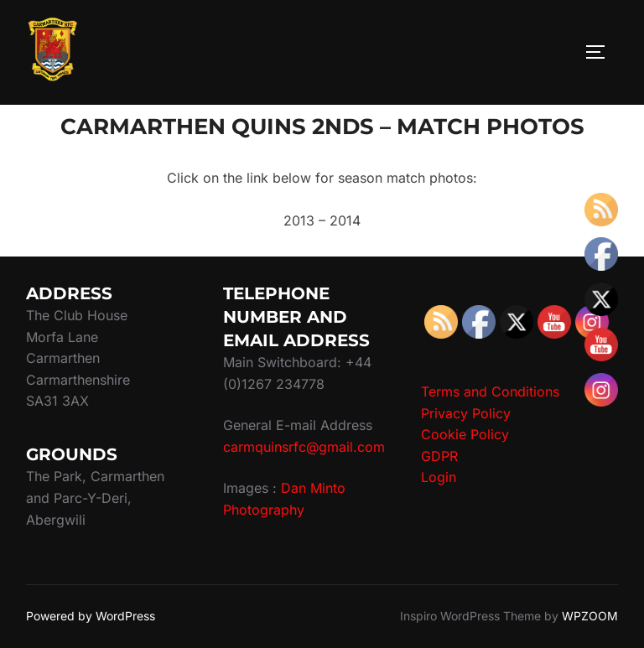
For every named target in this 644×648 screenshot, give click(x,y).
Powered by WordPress (91, 616)
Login (439, 477)
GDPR (439, 456)
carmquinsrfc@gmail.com (304, 447)
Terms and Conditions (490, 391)
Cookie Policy (465, 434)
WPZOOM (590, 616)
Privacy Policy (466, 413)
